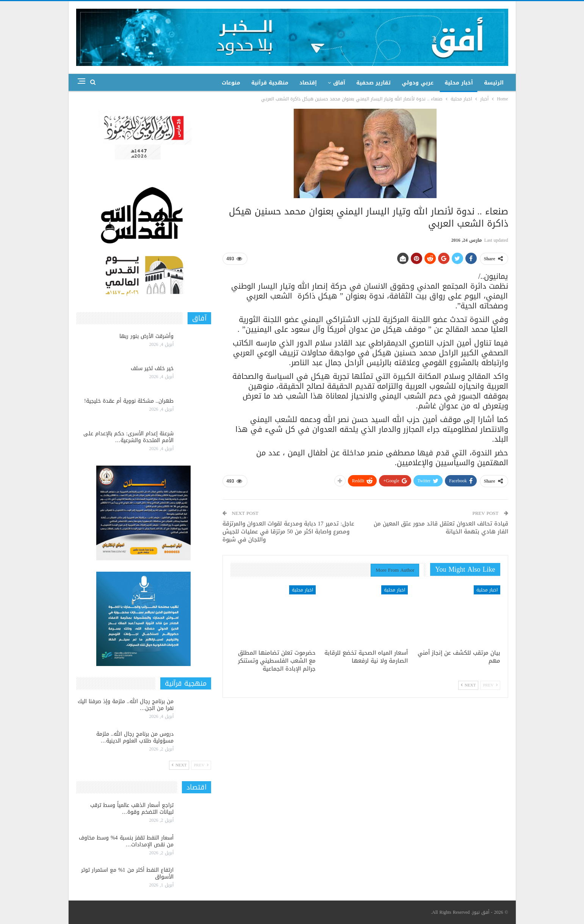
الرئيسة (494, 83)
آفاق (339, 83)
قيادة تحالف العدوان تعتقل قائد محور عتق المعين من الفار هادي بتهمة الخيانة (441, 528)
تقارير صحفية (373, 83)
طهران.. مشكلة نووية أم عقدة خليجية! (129, 401)
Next (468, 685)
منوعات (231, 83)
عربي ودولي (418, 83)
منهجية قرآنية (270, 83)
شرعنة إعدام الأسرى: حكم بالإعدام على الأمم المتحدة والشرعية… (128, 437)
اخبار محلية (487, 590)
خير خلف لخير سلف (152, 368)
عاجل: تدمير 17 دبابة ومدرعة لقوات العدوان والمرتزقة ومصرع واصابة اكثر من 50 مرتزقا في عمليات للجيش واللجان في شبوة (288, 532)
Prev (490, 685)
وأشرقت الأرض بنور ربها (146, 336)
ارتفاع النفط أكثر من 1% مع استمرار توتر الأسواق (127, 873)
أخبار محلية (459, 83)
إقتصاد (308, 83)
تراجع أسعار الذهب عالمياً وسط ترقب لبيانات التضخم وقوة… (132, 809)
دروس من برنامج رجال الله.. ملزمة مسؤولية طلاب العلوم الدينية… (135, 737)
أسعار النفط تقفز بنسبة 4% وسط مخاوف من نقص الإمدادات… (126, 841)
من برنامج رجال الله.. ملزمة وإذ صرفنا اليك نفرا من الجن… (126, 705)
